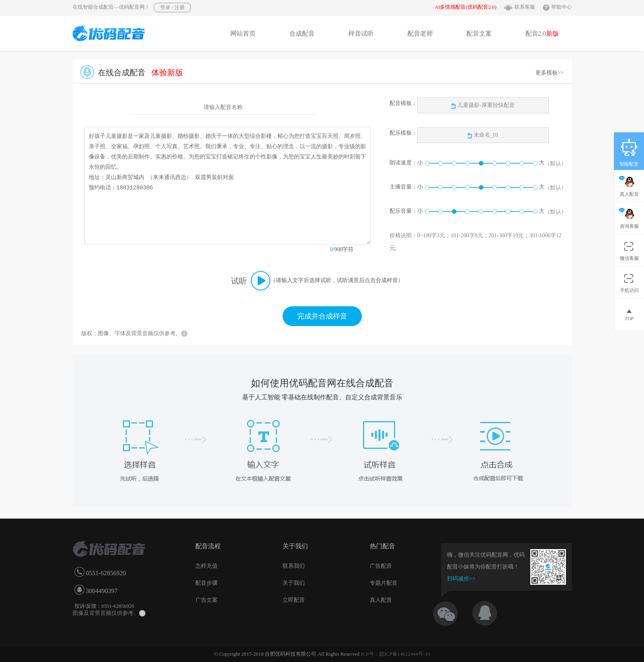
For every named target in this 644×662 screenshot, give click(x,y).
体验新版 (167, 72)
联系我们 (294, 566)
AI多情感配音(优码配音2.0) (466, 7)
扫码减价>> (461, 579)
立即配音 (294, 600)
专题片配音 (384, 583)
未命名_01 (486, 135)
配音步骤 (206, 583)
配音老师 (420, 33)
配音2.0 (542, 33)
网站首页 (243, 33)
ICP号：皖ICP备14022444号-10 (395, 654)
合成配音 (302, 33)
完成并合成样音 (322, 316)
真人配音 (381, 600)
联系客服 (525, 7)
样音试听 (361, 33)
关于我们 (294, 583)
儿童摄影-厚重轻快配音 (483, 106)
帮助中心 (562, 7)
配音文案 (479, 33)
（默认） (556, 163)
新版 (552, 33)
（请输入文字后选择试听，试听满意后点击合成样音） (337, 280)
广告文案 (206, 600)
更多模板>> (550, 73)
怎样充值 (206, 566)
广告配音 (381, 566)
